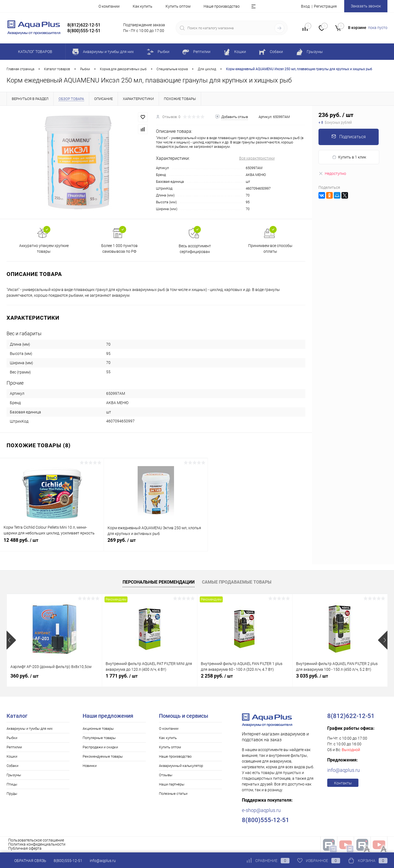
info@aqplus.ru (344, 770)
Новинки (90, 766)
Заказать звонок (366, 6)
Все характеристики (257, 158)
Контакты (343, 783)
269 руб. (156, 543)
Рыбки (12, 738)
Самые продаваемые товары (237, 582)
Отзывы (166, 775)
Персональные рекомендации (159, 582)
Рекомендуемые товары (103, 756)
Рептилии (14, 747)
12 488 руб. (52, 543)
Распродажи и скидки (100, 747)
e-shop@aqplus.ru (261, 810)
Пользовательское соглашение (36, 840)
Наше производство (222, 6)
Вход (305, 6)
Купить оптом (178, 6)
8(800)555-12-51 (68, 861)
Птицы (12, 784)
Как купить (143, 6)
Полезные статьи (173, 794)
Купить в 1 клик (349, 157)
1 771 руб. (122, 676)
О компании (109, 6)
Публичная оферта (25, 848)
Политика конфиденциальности (37, 844)
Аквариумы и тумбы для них (30, 729)
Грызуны (14, 775)
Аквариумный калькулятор (181, 766)
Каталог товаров (34, 52)
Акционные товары (98, 729)
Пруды (12, 794)
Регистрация (325, 6)
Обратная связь (26, 861)
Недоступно (332, 173)
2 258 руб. (217, 676)
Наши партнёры (172, 784)
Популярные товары (99, 738)
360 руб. (24, 676)
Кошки (12, 756)
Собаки (12, 766)
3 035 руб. (312, 676)
